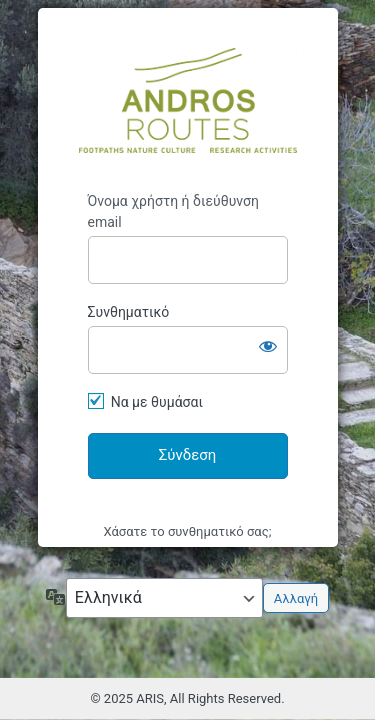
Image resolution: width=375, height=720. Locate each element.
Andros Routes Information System (188, 100)
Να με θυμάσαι (157, 402)
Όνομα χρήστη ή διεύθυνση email (173, 211)
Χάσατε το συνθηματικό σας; (188, 531)
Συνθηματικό (129, 312)
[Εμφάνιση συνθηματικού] (268, 346)
